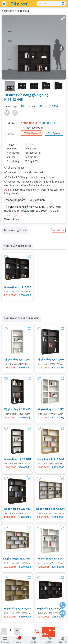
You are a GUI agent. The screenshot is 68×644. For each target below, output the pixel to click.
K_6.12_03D (25, 409)
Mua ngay (48, 632)
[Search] (51, 4)
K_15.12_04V (24, 608)
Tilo (23, 106)
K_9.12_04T (58, 559)
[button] (34, 47)
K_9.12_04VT (58, 459)
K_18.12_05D (58, 608)
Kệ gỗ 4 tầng (23, 11)
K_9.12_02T (58, 409)
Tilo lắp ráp (54, 133)
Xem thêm (12, 219)
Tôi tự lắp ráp (32, 133)
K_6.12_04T (25, 359)
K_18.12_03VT (58, 509)
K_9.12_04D (25, 509)
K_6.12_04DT (25, 459)
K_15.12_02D (25, 287)
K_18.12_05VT (24, 559)
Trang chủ (8, 11)
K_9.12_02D (58, 359)
